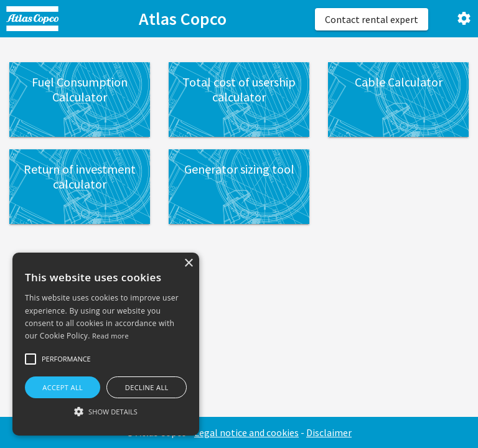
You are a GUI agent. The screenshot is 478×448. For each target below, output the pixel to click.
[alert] (106, 344)
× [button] (188, 264)
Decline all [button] (147, 387)
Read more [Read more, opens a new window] (110, 336)
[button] (30, 359)
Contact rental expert (372, 19)
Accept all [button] (63, 387)
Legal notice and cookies (246, 432)
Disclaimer (329, 432)
